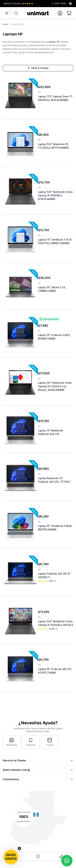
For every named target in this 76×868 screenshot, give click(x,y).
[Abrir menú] (7, 13)
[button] (11, 857)
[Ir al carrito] (69, 13)
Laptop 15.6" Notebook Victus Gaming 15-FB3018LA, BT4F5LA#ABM (55, 195)
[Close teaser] (19, 848)
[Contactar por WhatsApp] (12, 742)
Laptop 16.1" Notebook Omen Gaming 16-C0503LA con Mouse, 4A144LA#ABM (55, 386)
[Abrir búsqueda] (16, 13)
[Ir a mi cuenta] (60, 13)
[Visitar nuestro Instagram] (38, 856)
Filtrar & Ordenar (38, 68)
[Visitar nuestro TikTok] (61, 856)
